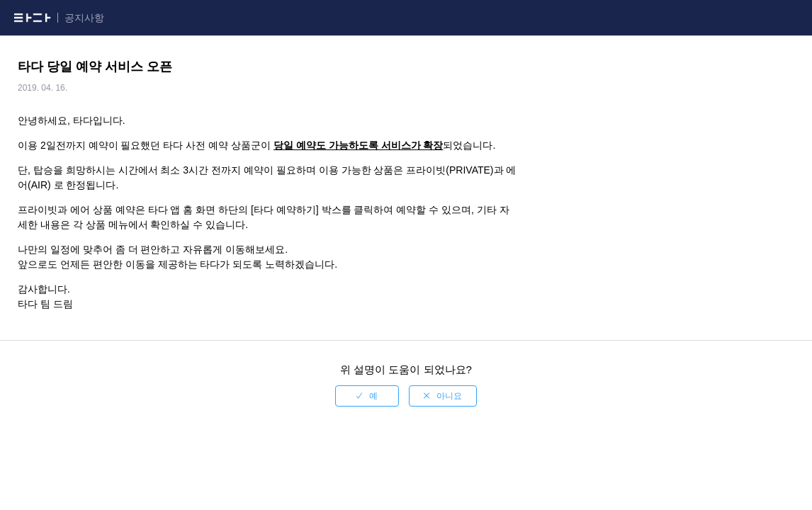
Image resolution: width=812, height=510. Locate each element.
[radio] (367, 396)
